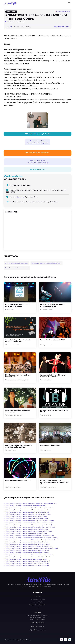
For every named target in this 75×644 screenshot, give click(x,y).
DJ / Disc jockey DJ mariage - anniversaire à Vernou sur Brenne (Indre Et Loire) (29, 555)
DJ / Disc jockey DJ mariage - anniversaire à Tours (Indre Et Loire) (25, 506)
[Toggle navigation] (69, 3)
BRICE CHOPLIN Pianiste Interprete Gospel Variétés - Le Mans (18, 446)
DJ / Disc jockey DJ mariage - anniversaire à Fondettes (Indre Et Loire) (26, 551)
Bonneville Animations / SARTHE (52, 340)
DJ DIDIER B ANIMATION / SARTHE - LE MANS (54, 411)
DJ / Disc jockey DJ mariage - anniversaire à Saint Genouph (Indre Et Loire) (28, 546)
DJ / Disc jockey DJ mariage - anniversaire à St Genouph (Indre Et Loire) (27, 544)
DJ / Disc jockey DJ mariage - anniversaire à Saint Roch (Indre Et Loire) (26, 565)
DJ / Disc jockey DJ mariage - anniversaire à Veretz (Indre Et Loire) (25, 533)
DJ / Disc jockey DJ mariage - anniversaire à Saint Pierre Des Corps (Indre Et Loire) (30, 504)
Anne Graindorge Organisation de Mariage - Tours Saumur (18, 341)
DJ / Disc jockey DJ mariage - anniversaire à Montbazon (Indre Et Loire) (27, 561)
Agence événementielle (37, 599)
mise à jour (20, 197)
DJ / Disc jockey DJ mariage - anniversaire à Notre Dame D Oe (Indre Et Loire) (29, 536)
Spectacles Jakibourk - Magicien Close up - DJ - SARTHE (53, 376)
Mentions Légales (37, 602)
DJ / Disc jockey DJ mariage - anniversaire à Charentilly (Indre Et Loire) (26, 563)
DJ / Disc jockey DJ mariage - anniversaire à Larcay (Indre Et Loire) (25, 516)
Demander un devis (61, 27)
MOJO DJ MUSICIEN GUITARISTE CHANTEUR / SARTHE (52, 306)
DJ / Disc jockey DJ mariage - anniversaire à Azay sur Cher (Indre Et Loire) (28, 557)
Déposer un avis (38, 169)
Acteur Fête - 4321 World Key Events (19, 640)
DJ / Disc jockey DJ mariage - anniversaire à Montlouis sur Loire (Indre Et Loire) (29, 540)
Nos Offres (37, 596)
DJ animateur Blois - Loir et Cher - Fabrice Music (18, 376)
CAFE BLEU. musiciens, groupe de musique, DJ (18, 411)
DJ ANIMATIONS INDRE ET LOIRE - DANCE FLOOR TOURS (18, 306)
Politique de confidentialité (38, 605)
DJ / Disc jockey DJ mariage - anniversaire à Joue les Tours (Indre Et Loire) (28, 531)
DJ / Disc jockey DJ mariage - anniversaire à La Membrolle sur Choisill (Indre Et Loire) (31, 538)
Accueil (9, 27)
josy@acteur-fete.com (38, 630)
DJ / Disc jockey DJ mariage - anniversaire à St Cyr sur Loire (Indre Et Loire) (28, 523)
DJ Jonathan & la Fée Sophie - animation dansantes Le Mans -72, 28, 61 (54, 482)
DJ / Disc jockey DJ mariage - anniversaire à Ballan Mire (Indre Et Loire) (26, 553)
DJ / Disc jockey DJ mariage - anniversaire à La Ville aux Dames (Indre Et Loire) (29, 508)
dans (16, 263)
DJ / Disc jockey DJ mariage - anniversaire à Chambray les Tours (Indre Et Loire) (29, 527)
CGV (38, 608)
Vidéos (29, 27)
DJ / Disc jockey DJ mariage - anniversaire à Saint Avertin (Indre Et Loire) (27, 514)
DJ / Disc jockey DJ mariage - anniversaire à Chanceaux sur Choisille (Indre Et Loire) (31, 548)
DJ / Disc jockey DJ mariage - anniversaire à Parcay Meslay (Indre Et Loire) (28, 525)
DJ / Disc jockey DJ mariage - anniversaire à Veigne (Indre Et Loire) (25, 559)
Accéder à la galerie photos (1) (38, 134)
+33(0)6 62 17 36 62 (38, 623)
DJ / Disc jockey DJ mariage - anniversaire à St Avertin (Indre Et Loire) (26, 512)
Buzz (23, 27)
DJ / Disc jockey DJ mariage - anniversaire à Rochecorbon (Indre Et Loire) (27, 510)
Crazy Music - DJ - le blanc (50, 445)
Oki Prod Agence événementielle (18, 480)
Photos (16, 27)
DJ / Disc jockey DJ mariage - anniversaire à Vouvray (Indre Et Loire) (26, 529)
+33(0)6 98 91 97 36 (38, 626)
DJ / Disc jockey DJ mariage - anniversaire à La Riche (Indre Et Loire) (26, 518)
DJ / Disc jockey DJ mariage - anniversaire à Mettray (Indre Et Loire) (26, 542)
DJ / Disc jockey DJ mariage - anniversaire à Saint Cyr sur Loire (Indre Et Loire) (29, 521)
